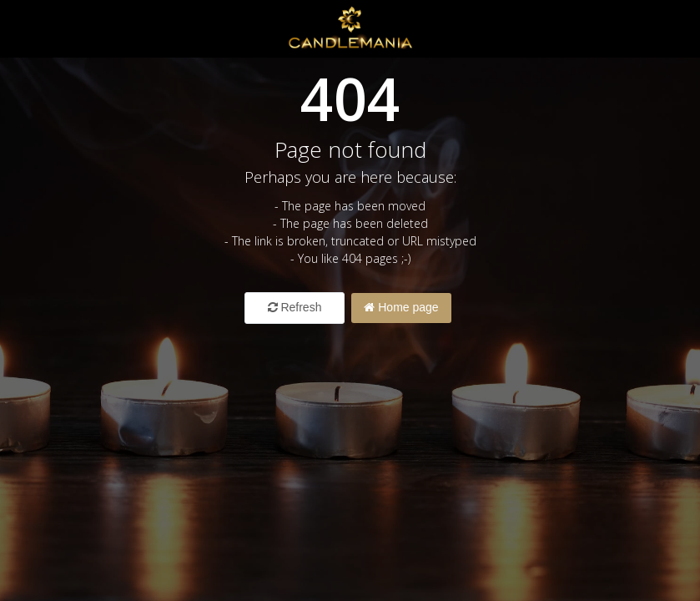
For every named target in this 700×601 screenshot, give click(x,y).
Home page (401, 307)
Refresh (295, 307)
